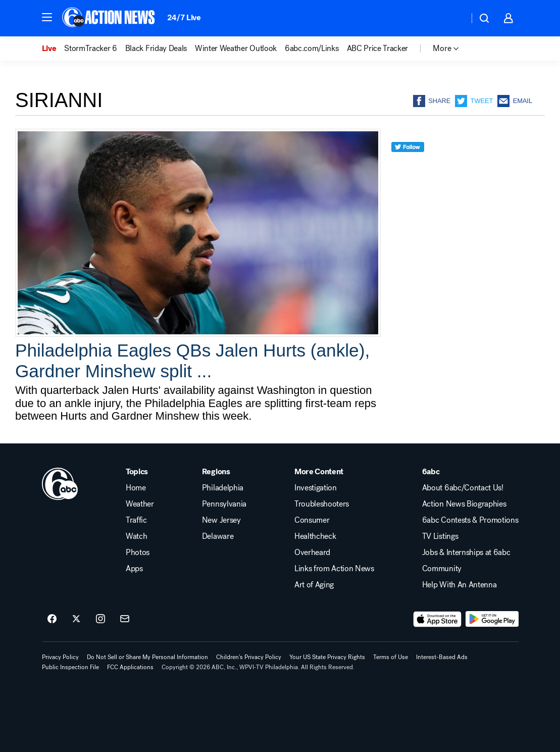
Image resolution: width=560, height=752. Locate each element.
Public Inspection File (70, 667)
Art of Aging (314, 585)
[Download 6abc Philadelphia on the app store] (437, 619)
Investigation (316, 488)
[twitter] (408, 165)
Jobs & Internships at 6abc (466, 553)
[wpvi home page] (60, 484)
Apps (134, 569)
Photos (138, 553)
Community (442, 569)
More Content (319, 472)
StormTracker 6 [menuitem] (91, 48)
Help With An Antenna (460, 585)
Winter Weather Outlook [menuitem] (236, 48)
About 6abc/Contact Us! (463, 488)
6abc (431, 472)
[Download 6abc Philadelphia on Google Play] (492, 619)
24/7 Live (184, 17)
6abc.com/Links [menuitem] (312, 48)
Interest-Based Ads (442, 657)
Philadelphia (223, 488)
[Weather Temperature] (453, 18)
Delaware (218, 536)
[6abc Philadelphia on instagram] (100, 619)
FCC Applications (130, 667)
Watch (136, 536)
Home (136, 488)
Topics (137, 472)
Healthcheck (315, 536)
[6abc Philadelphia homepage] (109, 18)
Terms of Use (391, 657)
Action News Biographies (464, 504)
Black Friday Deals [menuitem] (156, 48)
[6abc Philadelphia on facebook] (52, 619)
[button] (47, 17)
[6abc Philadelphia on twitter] (76, 619)
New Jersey (221, 520)
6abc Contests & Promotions (470, 520)
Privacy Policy (60, 657)
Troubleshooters (322, 504)
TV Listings (440, 536)
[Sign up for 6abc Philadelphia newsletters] (125, 619)
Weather (140, 504)
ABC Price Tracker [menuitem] (378, 48)
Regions (216, 472)
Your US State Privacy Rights (327, 657)
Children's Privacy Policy (249, 657)
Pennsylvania (224, 504)
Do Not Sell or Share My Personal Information (147, 657)
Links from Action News (334, 569)
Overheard (312, 553)
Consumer (312, 520)
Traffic (136, 520)
